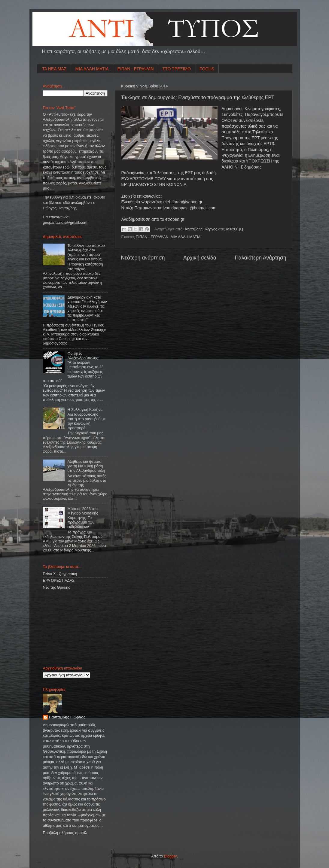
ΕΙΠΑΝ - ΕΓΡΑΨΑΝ (136, 69)
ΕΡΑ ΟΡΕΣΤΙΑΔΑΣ (59, 581)
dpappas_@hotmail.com (194, 208)
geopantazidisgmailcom (65, 223)
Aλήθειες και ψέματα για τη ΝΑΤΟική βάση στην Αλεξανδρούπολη (86, 466)
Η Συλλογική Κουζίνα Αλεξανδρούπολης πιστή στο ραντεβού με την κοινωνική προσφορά (87, 419)
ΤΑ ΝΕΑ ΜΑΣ (54, 69)
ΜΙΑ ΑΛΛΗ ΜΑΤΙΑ (92, 69)
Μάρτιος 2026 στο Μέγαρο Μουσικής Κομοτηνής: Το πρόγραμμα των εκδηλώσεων (83, 518)
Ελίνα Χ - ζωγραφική (60, 574)
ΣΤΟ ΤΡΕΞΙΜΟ (177, 69)
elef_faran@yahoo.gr (183, 202)
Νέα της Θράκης (57, 587)
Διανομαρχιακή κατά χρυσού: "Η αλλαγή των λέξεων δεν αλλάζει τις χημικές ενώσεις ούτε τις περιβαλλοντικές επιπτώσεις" (87, 309)
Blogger (171, 856)
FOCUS (207, 69)
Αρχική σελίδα (200, 258)
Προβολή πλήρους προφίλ (65, 833)
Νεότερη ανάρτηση (143, 258)
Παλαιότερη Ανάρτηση (260, 258)
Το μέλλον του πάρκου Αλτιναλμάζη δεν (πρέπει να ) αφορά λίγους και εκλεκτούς (86, 252)
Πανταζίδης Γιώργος (201, 229)
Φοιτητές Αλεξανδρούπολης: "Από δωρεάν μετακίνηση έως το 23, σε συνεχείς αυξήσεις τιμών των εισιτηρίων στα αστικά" (74, 367)
